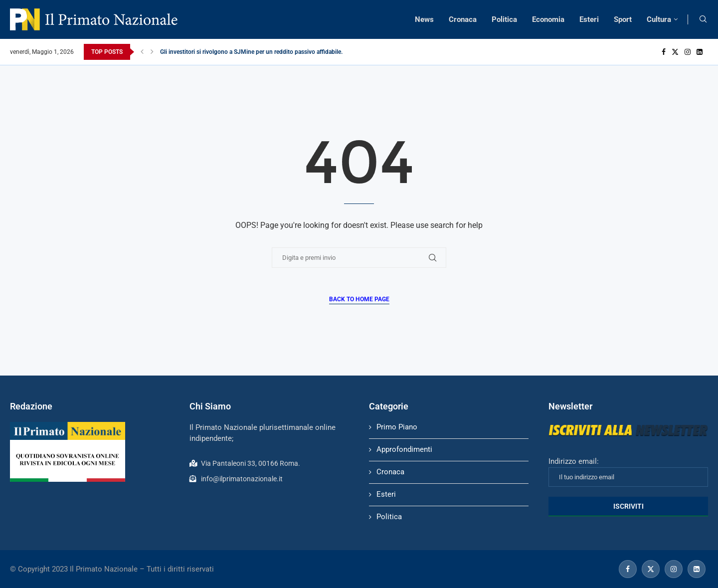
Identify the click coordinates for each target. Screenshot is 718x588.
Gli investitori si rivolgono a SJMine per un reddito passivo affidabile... (253, 52)
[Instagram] (688, 52)
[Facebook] (664, 52)
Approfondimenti (404, 449)
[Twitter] (675, 52)
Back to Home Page (359, 299)
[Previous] (142, 52)
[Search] (703, 19)
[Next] (152, 52)
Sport (623, 19)
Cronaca (463, 19)
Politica (504, 19)
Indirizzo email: (628, 472)
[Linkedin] (700, 52)
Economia (548, 19)
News (424, 19)
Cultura (659, 19)
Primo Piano (397, 427)
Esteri (589, 19)
